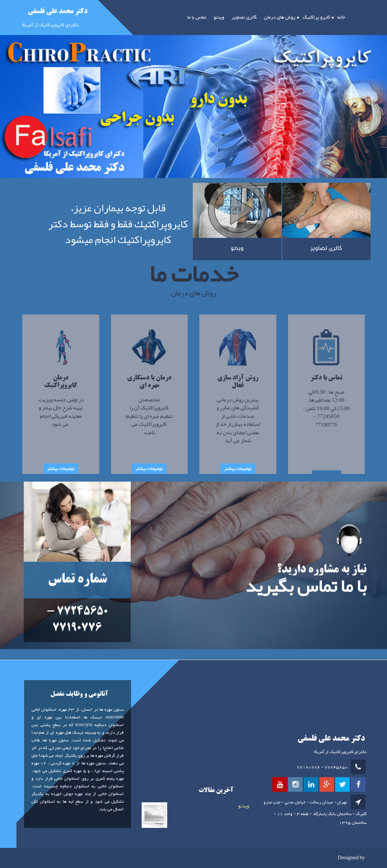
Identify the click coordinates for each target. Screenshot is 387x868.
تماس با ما (197, 18)
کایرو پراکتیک (316, 18)
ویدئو (219, 18)
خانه (341, 18)
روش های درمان (280, 18)
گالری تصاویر (244, 18)
